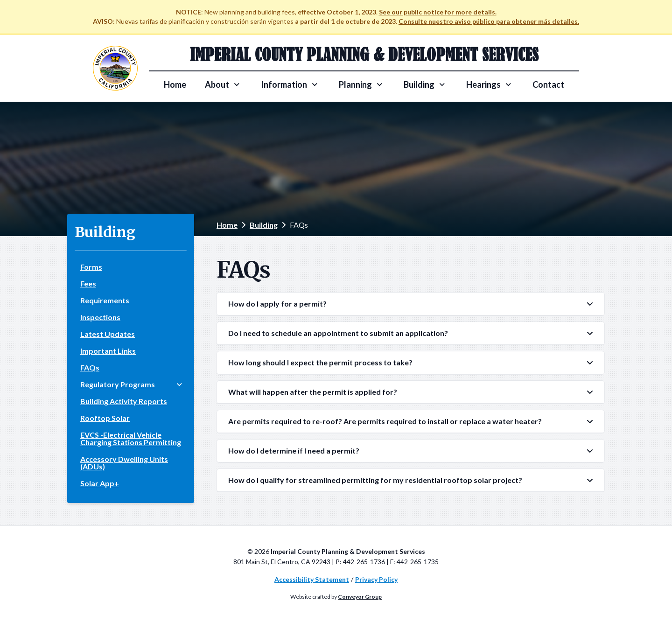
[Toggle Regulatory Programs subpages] (179, 384)
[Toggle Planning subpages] (379, 84)
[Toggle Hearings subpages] (508, 84)
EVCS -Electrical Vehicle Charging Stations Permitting (131, 438)
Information (284, 84)
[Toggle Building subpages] (442, 84)
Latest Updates (108, 334)
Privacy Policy (376, 579)
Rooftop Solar (105, 418)
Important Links (108, 351)
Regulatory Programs (118, 384)
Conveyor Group (360, 597)
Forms (91, 267)
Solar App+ (100, 483)
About (217, 84)
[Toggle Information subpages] (315, 84)
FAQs (90, 367)
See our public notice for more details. (438, 12)
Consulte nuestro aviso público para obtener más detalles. (489, 21)
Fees (88, 283)
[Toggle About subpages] (237, 84)
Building (419, 84)
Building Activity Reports (124, 401)
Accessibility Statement (312, 579)
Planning (355, 84)
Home (175, 84)
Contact (548, 84)
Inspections (100, 317)
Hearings (483, 84)
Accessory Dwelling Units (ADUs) (124, 463)
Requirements (105, 300)
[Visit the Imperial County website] (115, 68)
